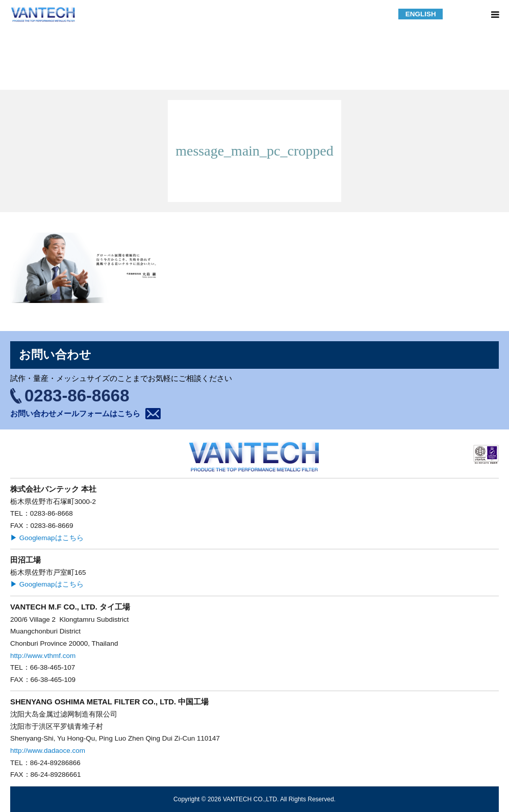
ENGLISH (421, 14)
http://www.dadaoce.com (48, 751)
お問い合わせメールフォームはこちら (75, 413)
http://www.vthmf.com (43, 656)
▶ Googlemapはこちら (47, 538)
